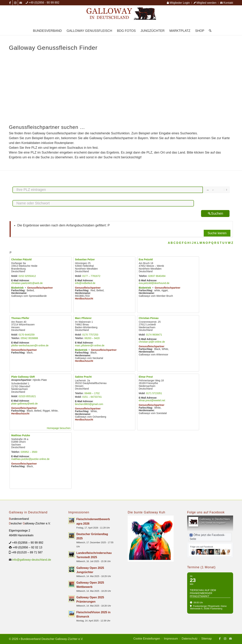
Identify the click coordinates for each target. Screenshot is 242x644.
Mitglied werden (205, 3)
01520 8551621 (27, 396)
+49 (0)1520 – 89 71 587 (27, 552)
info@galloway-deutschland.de (32, 560)
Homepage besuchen (59, 428)
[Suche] (209, 31)
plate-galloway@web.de (24, 404)
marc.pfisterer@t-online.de (90, 345)
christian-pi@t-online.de (152, 342)
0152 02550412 (27, 276)
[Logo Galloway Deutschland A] (121, 16)
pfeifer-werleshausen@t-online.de (30, 345)
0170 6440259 (27, 335)
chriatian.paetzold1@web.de (27, 283)
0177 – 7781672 (91, 276)
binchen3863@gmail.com (89, 404)
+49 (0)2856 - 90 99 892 (44, 3)
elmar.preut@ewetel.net (152, 400)
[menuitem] (178, 3)
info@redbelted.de (85, 283)
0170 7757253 (90, 335)
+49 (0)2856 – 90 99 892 (28, 543)
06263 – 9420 (92, 338)
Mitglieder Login (178, 3)
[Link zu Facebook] (10, 3)
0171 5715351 (154, 393)
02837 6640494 (157, 276)
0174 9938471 (154, 335)
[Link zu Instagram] (15, 3)
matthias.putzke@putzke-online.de (30, 459)
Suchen (215, 213)
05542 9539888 (29, 338)
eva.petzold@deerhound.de (154, 283)
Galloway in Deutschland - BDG (219, 519)
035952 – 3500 (29, 452)
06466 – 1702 (92, 393)
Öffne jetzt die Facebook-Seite (207, 537)
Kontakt (227, 3)
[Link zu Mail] (21, 3)
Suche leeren (217, 233)
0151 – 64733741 (92, 397)
